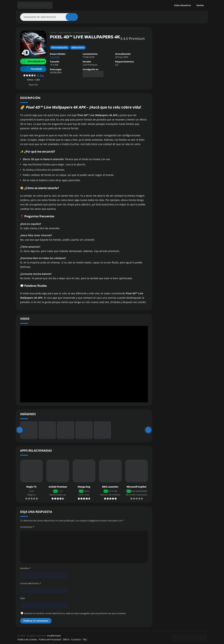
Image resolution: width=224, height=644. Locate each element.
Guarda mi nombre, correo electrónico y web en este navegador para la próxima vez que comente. (75, 613)
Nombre (25, 568)
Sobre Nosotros (183, 5)
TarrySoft (55, 57)
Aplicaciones (65, 32)
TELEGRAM (31, 69)
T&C (85, 639)
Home (53, 32)
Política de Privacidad (50, 639)
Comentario (27, 527)
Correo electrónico (31, 583)
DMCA (66, 639)
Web (22, 598)
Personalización (82, 32)
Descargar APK (32, 61)
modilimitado (54, 636)
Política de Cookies (27, 639)
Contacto (76, 639)
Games (200, 5)
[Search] (49, 17)
